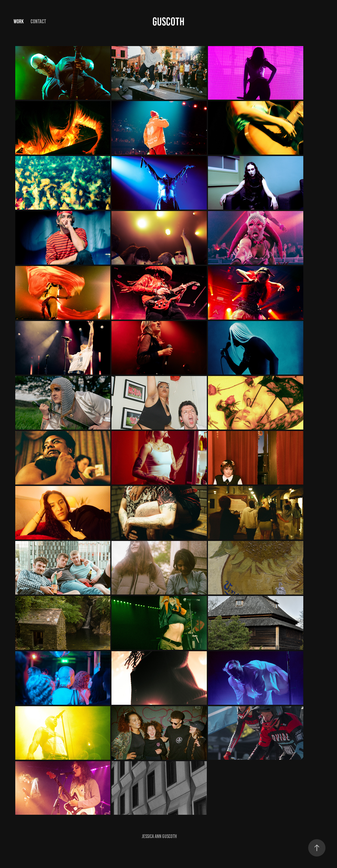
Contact (38, 21)
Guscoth (168, 22)
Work (19, 21)
